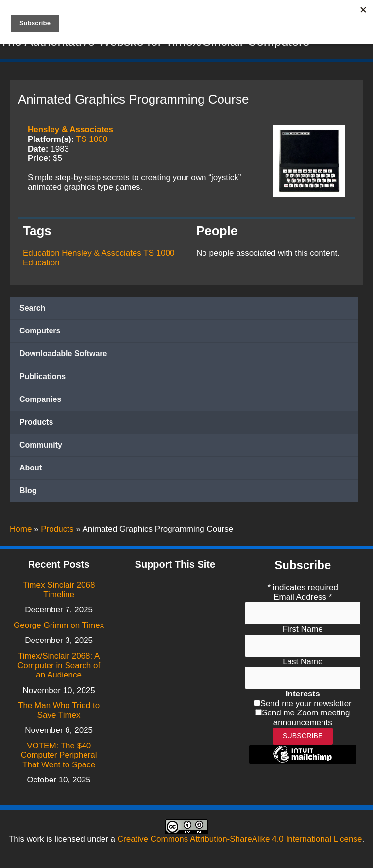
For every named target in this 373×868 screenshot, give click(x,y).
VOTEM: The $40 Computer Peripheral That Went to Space (59, 755)
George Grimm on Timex (59, 625)
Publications (42, 379)
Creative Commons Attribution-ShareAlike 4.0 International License (240, 839)
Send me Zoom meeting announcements (306, 718)
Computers (40, 333)
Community (41, 447)
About (31, 470)
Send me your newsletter (306, 703)
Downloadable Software (63, 356)
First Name (303, 629)
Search (32, 310)
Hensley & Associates (70, 132)
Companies (40, 402)
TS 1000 (92, 141)
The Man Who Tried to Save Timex (59, 710)
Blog (28, 493)
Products (36, 425)
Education (41, 255)
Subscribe (303, 736)
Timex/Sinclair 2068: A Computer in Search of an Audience (59, 665)
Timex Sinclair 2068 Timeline (59, 590)
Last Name (303, 662)
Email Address (303, 597)
